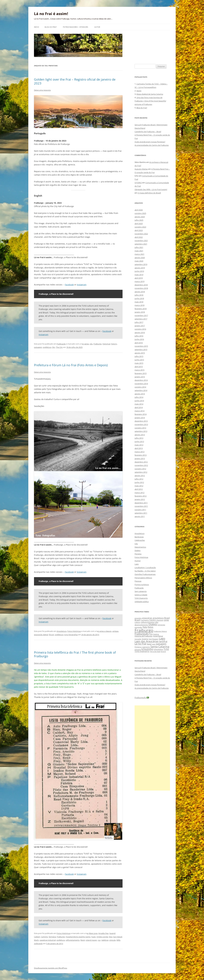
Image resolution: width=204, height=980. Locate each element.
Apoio (139, 91)
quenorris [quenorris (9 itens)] (146, 647)
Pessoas (138, 581)
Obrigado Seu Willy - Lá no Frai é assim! (151, 189)
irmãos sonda (102, 937)
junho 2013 (139, 441)
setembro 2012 (141, 472)
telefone (105, 940)
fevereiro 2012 (141, 496)
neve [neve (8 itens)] (154, 644)
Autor (97, 27)
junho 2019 (139, 271)
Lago (137, 564)
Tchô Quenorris (141, 598)
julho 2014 (139, 397)
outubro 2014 (140, 387)
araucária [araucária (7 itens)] (138, 618)
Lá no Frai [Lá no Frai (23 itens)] (140, 644)
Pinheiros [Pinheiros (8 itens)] (138, 647)
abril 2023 (139, 230)
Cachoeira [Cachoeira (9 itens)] (145, 620)
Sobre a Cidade (141, 595)
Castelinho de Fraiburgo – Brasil (148, 132)
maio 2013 (139, 445)
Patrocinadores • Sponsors (76, 27)
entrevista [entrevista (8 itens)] (161, 625)
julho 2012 (139, 479)
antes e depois (105, 631)
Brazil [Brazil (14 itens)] (137, 620)
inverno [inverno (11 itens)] (145, 639)
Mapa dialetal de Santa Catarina (150, 94)
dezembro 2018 (141, 285)
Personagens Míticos (143, 578)
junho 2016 (139, 339)
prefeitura (47, 347)
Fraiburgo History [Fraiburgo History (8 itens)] (160, 631)
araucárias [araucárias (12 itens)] (147, 618)
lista (111, 937)
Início (36, 27)
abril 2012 (139, 489)
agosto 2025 (140, 217)
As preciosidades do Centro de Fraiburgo (152, 145)
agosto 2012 (140, 476)
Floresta (138, 554)
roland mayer (91, 940)
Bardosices (139, 537)
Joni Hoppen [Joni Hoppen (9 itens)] (154, 639)
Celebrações (140, 540)
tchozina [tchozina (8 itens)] (138, 649)
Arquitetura (62, 631)
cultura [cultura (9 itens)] (137, 622)
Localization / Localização (145, 567)
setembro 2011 (141, 513)
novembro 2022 (141, 234)
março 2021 (139, 254)
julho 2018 (139, 295)
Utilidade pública (142, 602)
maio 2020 (139, 261)
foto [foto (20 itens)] (145, 627)
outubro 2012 (140, 469)
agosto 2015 (140, 353)
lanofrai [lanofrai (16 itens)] (163, 641)
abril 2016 (139, 343)
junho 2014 (139, 401)
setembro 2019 (141, 264)
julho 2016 (139, 336)
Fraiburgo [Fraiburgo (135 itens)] (144, 630)
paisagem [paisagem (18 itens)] (161, 644)
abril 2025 (139, 224)
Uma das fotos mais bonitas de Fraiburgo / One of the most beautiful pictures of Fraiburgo (150, 101)
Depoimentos (140, 547)
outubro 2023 (140, 227)
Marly (36, 940)
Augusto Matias (141, 169)
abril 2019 (139, 278)
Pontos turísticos (142, 585)
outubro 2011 (140, 510)
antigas (115, 631)
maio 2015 (139, 363)
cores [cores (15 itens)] (166, 620)
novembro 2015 (141, 346)
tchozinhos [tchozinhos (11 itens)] (158, 649)
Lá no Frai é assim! (51, 14)
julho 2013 (139, 438)
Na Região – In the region (145, 571)
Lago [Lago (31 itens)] (162, 639)
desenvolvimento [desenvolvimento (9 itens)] (141, 625)
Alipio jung (93, 933)
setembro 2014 (141, 390)
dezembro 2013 (141, 421)
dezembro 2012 (141, 462)
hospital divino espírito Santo (78, 937)
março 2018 (139, 305)
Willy (118, 940)
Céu (136, 544)
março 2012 (139, 493)
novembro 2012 (141, 465)
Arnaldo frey (103, 933)
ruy (99, 940)
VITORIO (138, 183)
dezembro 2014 (141, 380)
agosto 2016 (140, 332)
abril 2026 (139, 210)
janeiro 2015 (140, 377)
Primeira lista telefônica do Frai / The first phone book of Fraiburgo (75, 654)
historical (106, 344)
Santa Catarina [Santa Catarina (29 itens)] (160, 646)
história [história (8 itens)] (156, 634)
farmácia (52, 937)
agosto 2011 (140, 516)
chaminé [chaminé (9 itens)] (160, 620)
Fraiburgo (98, 344)
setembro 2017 (141, 319)
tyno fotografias (71, 635)
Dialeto (138, 550)
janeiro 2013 (140, 458)
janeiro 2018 (140, 312)
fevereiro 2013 (141, 455)
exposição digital (41, 635)
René (83, 940)
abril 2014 (139, 407)
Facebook (69, 285)
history (114, 344)
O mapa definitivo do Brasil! (149, 193)
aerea (86, 344)
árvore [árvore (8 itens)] (163, 651)
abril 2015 (139, 367)
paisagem (38, 347)
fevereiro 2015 (141, 373)
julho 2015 (139, 356)
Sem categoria (141, 591)
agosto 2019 (140, 268)
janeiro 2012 (140, 499)
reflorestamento (73, 940)
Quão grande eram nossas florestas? (150, 142)
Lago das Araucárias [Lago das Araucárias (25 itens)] (147, 641)
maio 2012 (139, 486)
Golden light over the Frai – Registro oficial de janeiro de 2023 (75, 81)
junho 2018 (139, 298)
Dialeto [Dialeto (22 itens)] (153, 624)
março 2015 (139, 370)
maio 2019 (139, 275)
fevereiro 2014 (141, 414)
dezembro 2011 (141, 503)
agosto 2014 (140, 394)
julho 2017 (139, 322)
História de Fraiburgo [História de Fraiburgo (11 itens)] (144, 636)
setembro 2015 (141, 350)
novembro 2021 (141, 241)
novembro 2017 (141, 315)
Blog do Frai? (51, 27)
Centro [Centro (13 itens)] (153, 620)
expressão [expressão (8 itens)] (138, 627)
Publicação (61, 344)
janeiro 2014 (140, 418)
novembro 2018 (141, 288)
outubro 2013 (140, 428)
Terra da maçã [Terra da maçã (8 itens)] (155, 651)
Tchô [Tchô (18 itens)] (166, 649)
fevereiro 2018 (141, 309)
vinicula (112, 940)
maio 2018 (139, 302)
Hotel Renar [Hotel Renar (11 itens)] (158, 636)
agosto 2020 (140, 258)
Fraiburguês (142, 698)
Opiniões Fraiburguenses (145, 574)
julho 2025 (139, 220)
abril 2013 (139, 448)
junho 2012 (139, 482)
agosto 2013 (140, 435)
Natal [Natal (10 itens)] (149, 644)
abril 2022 (139, 237)
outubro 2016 (140, 329)
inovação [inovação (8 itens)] (138, 639)
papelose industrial (48, 940)
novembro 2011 (141, 506)
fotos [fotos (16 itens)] (151, 627)
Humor (138, 561)
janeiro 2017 (140, 326)
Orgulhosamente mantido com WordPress (51, 968)
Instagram (82, 285)
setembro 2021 (141, 244)
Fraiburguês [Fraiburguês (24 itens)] (142, 634)
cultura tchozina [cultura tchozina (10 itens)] (147, 622)
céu (91, 344)
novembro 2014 (141, 384)
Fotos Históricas (74, 631)
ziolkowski (38, 944)
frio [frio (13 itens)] (151, 634)
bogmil (112, 933)
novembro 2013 (141, 424)
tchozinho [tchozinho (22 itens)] (147, 649)
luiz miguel (118, 937)
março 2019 (139, 281)
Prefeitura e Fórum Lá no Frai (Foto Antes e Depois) (71, 365)
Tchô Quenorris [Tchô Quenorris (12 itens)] (142, 651)
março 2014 (139, 411)
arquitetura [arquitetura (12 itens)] (158, 618)
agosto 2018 (140, 292)
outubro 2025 (140, 213)
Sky (54, 347)
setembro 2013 (141, 431)
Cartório (44, 937)
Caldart (37, 937)
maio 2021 (139, 251)
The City (59, 347)
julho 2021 (139, 247)
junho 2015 (139, 360)
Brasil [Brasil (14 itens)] (167, 618)
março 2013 (139, 452)
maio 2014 (139, 404)
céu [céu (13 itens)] (157, 622)
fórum (51, 635)
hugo (94, 937)
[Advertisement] (152, 748)
